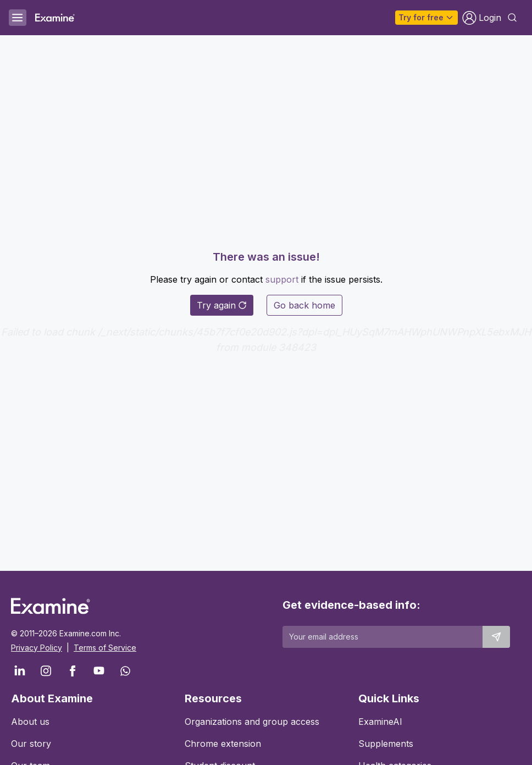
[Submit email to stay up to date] (496, 637)
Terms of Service (105, 648)
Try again (222, 305)
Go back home (304, 305)
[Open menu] (18, 18)
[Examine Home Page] (55, 18)
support (282, 279)
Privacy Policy (37, 648)
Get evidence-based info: (351, 605)
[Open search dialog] (512, 18)
